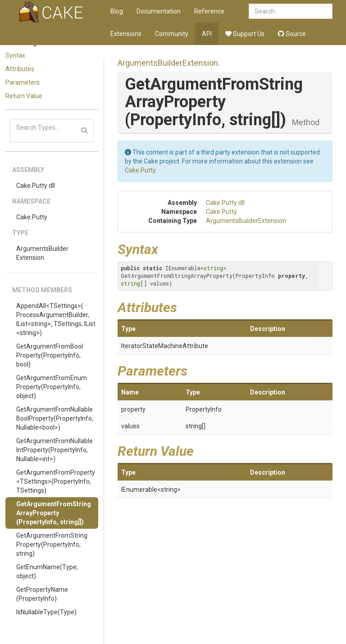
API (207, 34)
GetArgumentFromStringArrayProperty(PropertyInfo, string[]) (54, 513)
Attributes (20, 69)
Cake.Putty (32, 217)
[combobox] (291, 11)
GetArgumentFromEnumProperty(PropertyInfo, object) (52, 387)
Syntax (15, 55)
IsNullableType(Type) (46, 612)
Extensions (126, 34)
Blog (117, 11)
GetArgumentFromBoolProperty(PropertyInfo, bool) (50, 355)
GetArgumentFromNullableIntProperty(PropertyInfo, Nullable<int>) (55, 450)
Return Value (24, 96)
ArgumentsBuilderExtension (42, 253)
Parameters (23, 82)
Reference (209, 11)
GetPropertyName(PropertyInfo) (42, 594)
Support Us (245, 34)
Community (172, 34)
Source (292, 34)
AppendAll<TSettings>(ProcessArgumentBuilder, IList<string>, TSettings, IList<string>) (56, 319)
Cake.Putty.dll (36, 186)
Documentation (159, 11)
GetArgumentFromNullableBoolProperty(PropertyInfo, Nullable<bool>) (55, 418)
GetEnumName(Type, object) (47, 571)
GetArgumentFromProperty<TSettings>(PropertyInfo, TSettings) (56, 481)
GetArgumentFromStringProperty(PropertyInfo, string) (52, 544)
